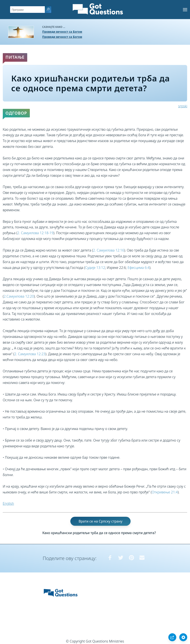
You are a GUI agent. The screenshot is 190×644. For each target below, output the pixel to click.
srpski (183, 106)
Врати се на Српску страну (100, 521)
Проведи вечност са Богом (62, 32)
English (8, 503)
